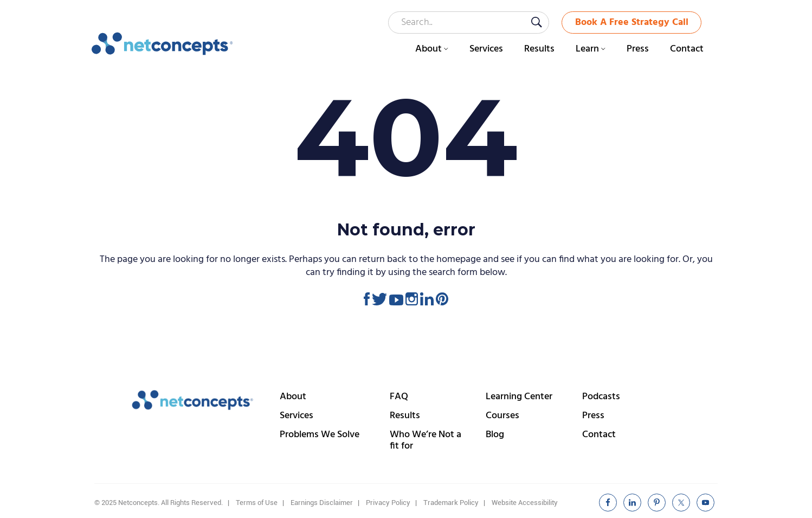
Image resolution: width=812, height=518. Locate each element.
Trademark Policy (451, 503)
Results (405, 416)
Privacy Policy (388, 503)
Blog (495, 435)
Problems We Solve (320, 435)
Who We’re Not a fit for (426, 440)
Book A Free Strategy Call (632, 23)
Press (593, 416)
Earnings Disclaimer (322, 503)
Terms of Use (257, 503)
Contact (599, 435)
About (293, 397)
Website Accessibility (525, 503)
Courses (502, 416)
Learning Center (519, 397)
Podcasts (601, 397)
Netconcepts (162, 44)
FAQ (399, 397)
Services (297, 416)
